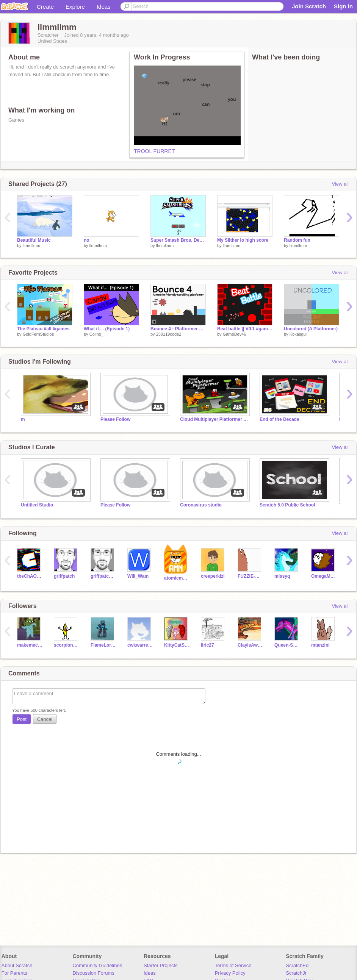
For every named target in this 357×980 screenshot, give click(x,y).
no (87, 240)
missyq (282, 576)
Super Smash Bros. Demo (178, 240)
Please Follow (115, 419)
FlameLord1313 (103, 645)
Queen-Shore (287, 645)
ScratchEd (297, 965)
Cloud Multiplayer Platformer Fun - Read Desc (214, 419)
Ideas (104, 7)
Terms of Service (233, 965)
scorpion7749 (67, 645)
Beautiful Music (34, 240)
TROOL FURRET (154, 151)
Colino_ (96, 334)
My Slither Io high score (243, 240)
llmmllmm (31, 245)
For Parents (14, 973)
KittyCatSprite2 (177, 645)
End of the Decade (279, 419)
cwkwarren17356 (140, 645)
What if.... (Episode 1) (107, 329)
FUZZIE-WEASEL (250, 576)
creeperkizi (213, 576)
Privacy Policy (230, 973)
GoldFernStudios (38, 334)
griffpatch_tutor (103, 576)
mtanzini (320, 645)
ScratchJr (296, 973)
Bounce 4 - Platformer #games (178, 329)
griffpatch (64, 576)
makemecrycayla (30, 645)
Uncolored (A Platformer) (311, 329)
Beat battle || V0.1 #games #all (245, 329)
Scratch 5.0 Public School (287, 505)
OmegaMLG (324, 576)
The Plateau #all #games (43, 329)
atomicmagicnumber (177, 578)
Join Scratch (309, 6)
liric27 (207, 645)
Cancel (45, 719)
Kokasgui (298, 334)
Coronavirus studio (201, 505)
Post (22, 719)
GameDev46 (235, 334)
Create (45, 7)
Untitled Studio (37, 505)
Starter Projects (161, 965)
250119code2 (169, 334)
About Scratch (17, 965)
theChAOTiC (30, 576)
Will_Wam (138, 576)
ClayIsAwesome (250, 645)
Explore (75, 7)
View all (340, 184)
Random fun (297, 240)
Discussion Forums (93, 973)
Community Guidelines (97, 965)
